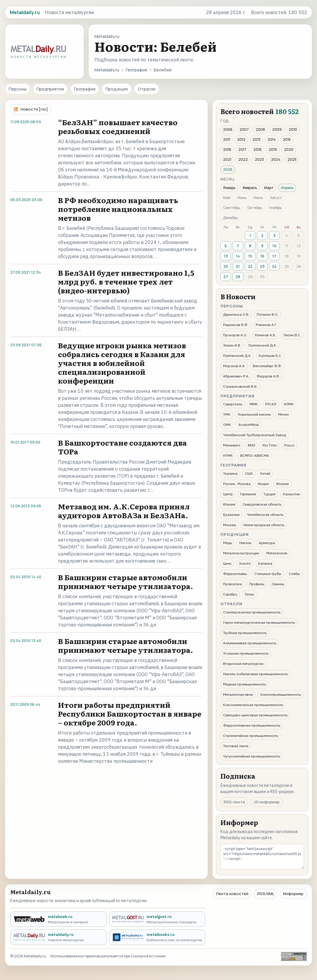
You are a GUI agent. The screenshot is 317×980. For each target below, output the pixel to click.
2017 (242, 149)
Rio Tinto (270, 445)
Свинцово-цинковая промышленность (255, 715)
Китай (265, 473)
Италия (229, 504)
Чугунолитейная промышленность (252, 756)
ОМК (227, 425)
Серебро (230, 594)
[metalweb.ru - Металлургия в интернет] (58, 919)
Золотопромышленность (281, 694)
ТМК (227, 414)
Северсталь (233, 404)
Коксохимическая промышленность (253, 705)
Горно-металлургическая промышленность (259, 622)
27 (226, 277)
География (136, 70)
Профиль (257, 584)
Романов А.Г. (267, 325)
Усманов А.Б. (265, 335)
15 (250, 256)
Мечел (283, 414)
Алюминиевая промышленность (250, 643)
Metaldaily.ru (107, 70)
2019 (273, 149)
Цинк (227, 563)
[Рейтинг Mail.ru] (294, 956)
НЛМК (289, 404)
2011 (227, 139)
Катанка (265, 563)
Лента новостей (232, 894)
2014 (272, 139)
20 (226, 266)
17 (274, 256)
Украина (230, 473)
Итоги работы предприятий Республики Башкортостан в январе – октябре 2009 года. (130, 714)
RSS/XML (266, 894)
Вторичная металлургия (243, 664)
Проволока (233, 584)
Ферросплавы (235, 574)
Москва (230, 525)
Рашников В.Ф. (236, 325)
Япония (282, 484)
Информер (293, 894)
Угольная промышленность (246, 653)
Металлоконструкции (241, 553)
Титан (249, 594)
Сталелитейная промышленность (251, 736)
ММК (254, 404)
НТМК (228, 455)
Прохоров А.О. (235, 335)
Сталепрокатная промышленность (252, 612)
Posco (289, 445)
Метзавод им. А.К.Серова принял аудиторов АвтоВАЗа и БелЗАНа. (124, 511)
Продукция (117, 89)
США (249, 473)
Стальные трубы (268, 574)
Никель (245, 543)
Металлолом (277, 553)
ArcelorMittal (249, 425)
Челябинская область (265, 515)
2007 (244, 129)
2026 (228, 169)
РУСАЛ (271, 404)
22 (250, 266)
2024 (276, 159)
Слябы (294, 574)
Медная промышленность (245, 684)
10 (274, 246)
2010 (293, 129)
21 (238, 266)
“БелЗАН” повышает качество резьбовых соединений (118, 127)
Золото (245, 563)
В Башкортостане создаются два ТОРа (122, 447)
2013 (257, 139)
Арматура (267, 543)
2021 (227, 159)
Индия (263, 484)
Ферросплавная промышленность (252, 725)
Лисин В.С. (292, 335)
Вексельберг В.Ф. (267, 366)
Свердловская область (262, 504)
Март (269, 188)
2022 (243, 159)
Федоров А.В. (268, 376)
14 (238, 256)
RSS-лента (234, 802)
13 (226, 256)
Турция (269, 494)
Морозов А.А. (234, 366)
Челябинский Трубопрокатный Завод (255, 435)
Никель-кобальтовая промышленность (255, 674)
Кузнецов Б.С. (270, 356)
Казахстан (292, 494)
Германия (248, 494)
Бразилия (231, 515)
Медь (228, 543)
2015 (287, 139)
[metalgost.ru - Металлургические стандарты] (157, 919)
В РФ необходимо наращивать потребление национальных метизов (118, 209)
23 (262, 266)
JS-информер (267, 802)
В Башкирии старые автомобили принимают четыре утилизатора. (126, 582)
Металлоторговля (238, 694)
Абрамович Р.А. (236, 376)
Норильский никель (254, 414)
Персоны (18, 89)
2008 (260, 129)
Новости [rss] (34, 109)
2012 (241, 139)
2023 (259, 159)
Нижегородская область (264, 525)
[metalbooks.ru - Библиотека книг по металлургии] (157, 937)
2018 (258, 149)
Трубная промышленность (245, 633)
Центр (228, 494)
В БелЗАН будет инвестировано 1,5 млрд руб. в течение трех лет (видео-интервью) (126, 281)
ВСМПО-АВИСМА (255, 455)
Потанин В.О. (268, 314)
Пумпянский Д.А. (263, 345)
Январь (229, 188)
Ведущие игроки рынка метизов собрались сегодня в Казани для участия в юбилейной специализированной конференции (122, 363)
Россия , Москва (237, 484)
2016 (227, 149)
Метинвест (232, 445)
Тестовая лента (236, 746)
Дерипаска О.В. (236, 314)
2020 (289, 149)
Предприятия (50, 89)
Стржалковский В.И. (240, 386)
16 (262, 256)
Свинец (278, 584)
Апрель (287, 188)
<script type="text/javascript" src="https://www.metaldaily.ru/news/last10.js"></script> (262, 856)
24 (274, 266)
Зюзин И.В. (232, 345)
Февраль (250, 188)
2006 (228, 129)
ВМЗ (252, 445)
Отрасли (147, 89)
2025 (292, 159)
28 (238, 277)
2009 (277, 129)
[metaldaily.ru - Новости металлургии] (58, 937)
